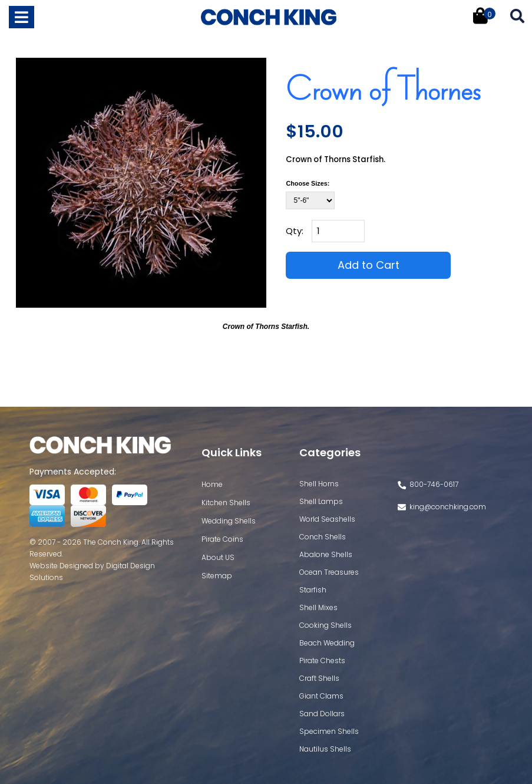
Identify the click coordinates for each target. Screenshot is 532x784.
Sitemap (217, 576)
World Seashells (327, 519)
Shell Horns (319, 484)
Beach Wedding (327, 643)
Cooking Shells (326, 625)
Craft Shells (319, 678)
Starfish (313, 590)
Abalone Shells (326, 554)
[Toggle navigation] (22, 17)
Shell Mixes (318, 607)
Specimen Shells (329, 731)
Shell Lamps (321, 501)
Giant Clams (321, 696)
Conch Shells (323, 537)
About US (218, 557)
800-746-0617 (434, 484)
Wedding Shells (229, 521)
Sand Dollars (322, 714)
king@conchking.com (448, 507)
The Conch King (111, 542)
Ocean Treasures (329, 572)
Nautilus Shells (325, 749)
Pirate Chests (322, 661)
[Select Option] (310, 200)
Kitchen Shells (226, 503)
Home (212, 484)
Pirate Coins (222, 539)
